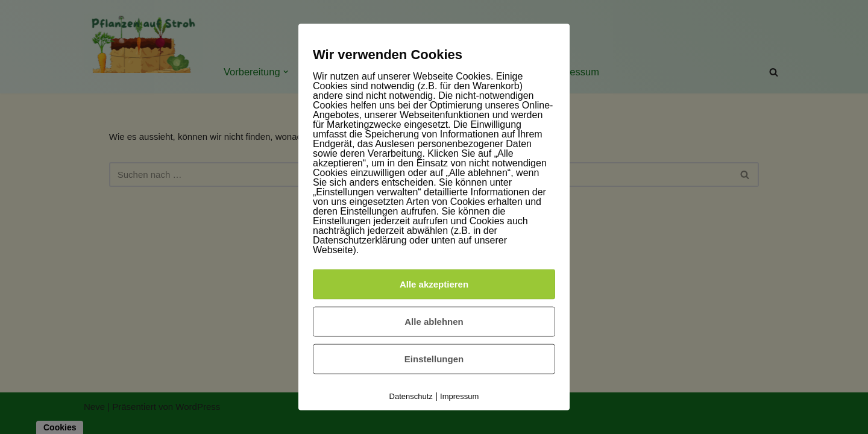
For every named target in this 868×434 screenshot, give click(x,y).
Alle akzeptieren (434, 284)
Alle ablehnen (434, 321)
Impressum (459, 396)
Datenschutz (411, 396)
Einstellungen (434, 358)
